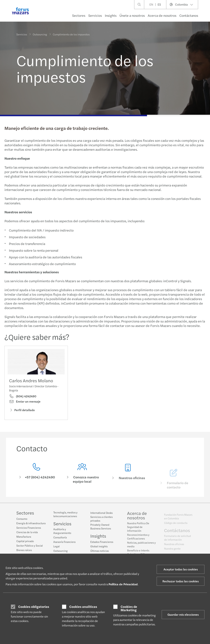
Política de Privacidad (123, 584)
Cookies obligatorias (34, 607)
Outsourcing (40, 34)
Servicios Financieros (29, 528)
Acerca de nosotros (162, 15)
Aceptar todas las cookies (181, 569)
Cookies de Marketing (129, 608)
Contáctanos (189, 15)
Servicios (95, 15)
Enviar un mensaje (25, 402)
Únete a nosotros (132, 15)
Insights (111, 15)
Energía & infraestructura (31, 523)
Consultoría (60, 539)
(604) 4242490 (23, 396)
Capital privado (25, 541)
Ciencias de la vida (27, 532)
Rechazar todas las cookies (181, 581)
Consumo (22, 519)
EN (151, 4)
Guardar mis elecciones (183, 614)
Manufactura (24, 537)
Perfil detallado (22, 410)
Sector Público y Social (30, 546)
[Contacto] (36, 478)
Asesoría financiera (64, 544)
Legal (56, 548)
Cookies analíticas (83, 607)
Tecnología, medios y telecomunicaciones (65, 516)
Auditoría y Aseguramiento (62, 533)
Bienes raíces (24, 550)
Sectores (79, 15)
